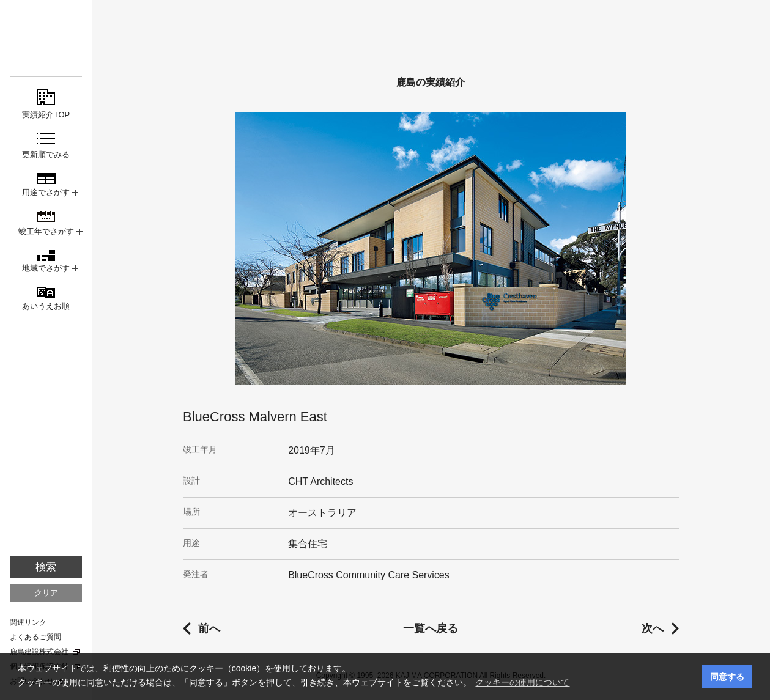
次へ (653, 628)
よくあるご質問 (35, 637)
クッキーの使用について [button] (522, 682)
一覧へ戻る (431, 628)
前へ (209, 628)
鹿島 (46, 31)
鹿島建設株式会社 (39, 652)
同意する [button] (727, 677)
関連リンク (28, 622)
